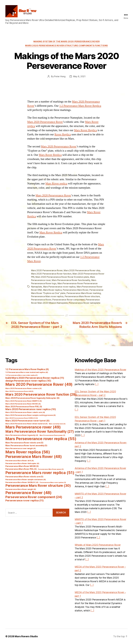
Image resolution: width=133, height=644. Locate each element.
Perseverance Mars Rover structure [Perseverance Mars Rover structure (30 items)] (38, 486)
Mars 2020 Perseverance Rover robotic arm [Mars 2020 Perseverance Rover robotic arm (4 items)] (25, 412)
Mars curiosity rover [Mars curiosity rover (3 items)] (57, 424)
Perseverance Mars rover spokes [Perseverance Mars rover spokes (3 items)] (53, 482)
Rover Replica (63, 134)
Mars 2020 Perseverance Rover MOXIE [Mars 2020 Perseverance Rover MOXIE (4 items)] (23, 404)
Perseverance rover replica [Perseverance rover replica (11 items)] (25, 500)
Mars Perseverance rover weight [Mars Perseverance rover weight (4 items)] (21, 448)
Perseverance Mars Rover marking (84, 293)
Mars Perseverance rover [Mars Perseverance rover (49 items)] (33, 427)
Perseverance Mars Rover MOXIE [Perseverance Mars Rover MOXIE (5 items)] (22, 466)
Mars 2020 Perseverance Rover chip (82, 270)
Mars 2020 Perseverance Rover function (51, 274)
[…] (97, 384)
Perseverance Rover (41, 300)
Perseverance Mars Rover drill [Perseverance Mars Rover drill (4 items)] (20, 461)
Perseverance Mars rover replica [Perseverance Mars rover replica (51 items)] (40, 473)
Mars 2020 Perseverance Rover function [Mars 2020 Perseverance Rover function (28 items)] (41, 394)
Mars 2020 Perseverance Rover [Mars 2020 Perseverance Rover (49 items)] (39, 384)
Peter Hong (60, 76)
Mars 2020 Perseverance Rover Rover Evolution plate (62, 277)
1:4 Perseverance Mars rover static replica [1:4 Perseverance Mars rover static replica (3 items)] (22, 375)
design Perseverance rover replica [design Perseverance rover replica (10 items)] (28, 381)
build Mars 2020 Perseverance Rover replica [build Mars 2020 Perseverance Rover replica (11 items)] (35, 378)
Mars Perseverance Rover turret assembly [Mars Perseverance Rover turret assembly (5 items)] (26, 446)
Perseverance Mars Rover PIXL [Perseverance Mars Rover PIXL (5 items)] (21, 469)
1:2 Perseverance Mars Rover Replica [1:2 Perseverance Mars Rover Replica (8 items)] (27, 369)
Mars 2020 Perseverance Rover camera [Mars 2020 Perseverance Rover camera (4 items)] (23, 388)
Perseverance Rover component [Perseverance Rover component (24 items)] (34, 497)
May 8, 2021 (79, 76)
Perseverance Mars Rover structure (82, 296)
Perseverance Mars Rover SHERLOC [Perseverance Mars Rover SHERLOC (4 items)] (22, 482)
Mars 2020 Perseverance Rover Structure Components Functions (66, 46)
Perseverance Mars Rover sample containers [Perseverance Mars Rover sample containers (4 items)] (26, 480)
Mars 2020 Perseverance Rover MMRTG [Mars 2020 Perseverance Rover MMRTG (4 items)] (24, 401)
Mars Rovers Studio (26, 636)
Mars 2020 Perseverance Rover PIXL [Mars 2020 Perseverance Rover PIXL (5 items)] (24, 407)
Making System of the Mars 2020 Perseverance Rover (67, 42)
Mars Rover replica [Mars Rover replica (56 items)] (28, 452)
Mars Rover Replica (85, 130)
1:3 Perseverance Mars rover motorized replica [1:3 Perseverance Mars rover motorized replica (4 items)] (27, 372)
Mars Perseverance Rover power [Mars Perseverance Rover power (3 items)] (52, 435)
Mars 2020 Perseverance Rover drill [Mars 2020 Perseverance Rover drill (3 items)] (19, 391)
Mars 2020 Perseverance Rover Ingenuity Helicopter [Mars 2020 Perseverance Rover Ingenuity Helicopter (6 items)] (32, 398)
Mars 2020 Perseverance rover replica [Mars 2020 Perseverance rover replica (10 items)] (31, 409)
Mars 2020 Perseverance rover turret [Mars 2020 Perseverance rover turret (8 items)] (27, 421)
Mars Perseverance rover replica (59, 287)
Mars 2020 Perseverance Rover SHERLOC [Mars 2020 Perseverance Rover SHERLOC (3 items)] (22, 418)
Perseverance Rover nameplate (85, 303)
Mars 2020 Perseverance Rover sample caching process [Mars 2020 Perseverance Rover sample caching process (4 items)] (31, 415)
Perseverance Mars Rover (76, 290)
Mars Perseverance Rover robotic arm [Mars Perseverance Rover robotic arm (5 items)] (24, 443)
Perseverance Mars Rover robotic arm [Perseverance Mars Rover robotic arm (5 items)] (24, 477)
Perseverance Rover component (68, 300)
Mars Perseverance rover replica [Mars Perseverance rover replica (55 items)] (41, 439)
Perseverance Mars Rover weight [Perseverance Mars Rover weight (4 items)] (21, 489)
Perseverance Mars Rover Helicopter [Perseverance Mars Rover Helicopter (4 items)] (22, 463)
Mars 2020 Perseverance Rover (45, 122)
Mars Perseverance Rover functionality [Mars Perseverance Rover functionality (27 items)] (40, 431)
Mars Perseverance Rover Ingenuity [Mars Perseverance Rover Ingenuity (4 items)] (22, 435)
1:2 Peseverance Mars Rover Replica (80, 106)
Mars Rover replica (56, 184)
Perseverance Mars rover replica (47, 296)
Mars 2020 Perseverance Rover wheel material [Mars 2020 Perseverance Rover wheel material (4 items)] (26, 424)
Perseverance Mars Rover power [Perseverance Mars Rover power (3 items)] (51, 469)
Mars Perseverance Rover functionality (71, 280)
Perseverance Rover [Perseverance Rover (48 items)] (28, 493)
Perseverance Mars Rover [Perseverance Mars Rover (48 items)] (34, 457)
